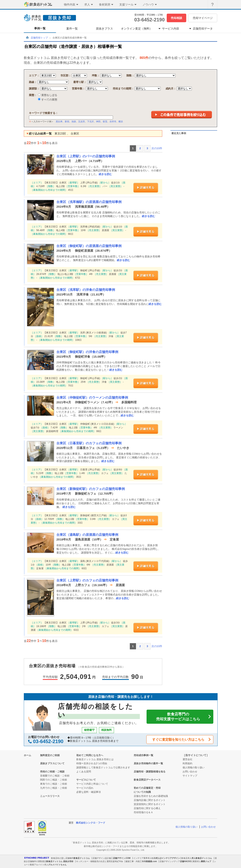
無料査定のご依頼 (50, 755)
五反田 (82, 121)
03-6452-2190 (150, 20)
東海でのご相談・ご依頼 (54, 784)
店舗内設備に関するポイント (150, 800)
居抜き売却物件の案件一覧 (148, 763)
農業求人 (197, 861)
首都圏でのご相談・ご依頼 (55, 776)
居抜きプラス (104, 29)
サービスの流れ (85, 788)
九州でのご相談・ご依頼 (54, 788)
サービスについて (86, 780)
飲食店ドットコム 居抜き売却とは (95, 759)
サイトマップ (190, 776)
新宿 (67, 121)
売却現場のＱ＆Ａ (143, 812)
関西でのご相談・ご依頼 (54, 780)
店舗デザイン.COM (122, 858)
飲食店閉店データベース (147, 780)
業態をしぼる (49, 95)
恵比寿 (59, 121)
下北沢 (90, 121)
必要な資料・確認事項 (89, 792)
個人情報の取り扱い (194, 768)
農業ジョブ (206, 861)
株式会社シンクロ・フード (91, 823)
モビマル (119, 861)
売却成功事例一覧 (144, 755)
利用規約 (187, 763)
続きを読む (105, 174)
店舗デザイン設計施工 (103, 858)
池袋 (74, 121)
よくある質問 (84, 772)
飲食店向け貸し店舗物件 (62, 858)
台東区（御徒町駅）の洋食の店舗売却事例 (87, 352)
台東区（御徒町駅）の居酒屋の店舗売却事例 (89, 246)
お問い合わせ (190, 772)
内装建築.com (150, 861)
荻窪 (105, 121)
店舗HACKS (186, 861)
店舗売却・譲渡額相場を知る (150, 772)
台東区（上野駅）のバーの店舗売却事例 (86, 156)
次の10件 (157, 148)
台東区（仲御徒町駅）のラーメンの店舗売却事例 (92, 398)
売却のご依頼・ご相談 (52, 772)
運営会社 (187, 759)
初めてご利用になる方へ (90, 755)
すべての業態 (49, 100)
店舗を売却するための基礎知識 (151, 796)
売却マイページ (203, 18)
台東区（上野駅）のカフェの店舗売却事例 (87, 580)
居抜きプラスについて (52, 763)
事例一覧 (40, 28)
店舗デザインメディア (170, 861)
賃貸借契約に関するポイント (150, 804)
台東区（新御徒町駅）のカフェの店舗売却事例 (91, 489)
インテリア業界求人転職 (145, 858)
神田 (98, 121)
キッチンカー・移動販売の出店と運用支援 (95, 861)
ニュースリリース (50, 796)
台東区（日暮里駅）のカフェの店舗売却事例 (89, 443)
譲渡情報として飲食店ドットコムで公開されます (103, 768)
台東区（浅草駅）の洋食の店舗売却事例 (86, 290)
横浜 (121, 121)
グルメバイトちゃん (57, 865)
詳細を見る (146, 188)
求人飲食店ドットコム (202, 858)
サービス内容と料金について (92, 784)
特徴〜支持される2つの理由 (92, 763)
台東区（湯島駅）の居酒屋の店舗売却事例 (87, 535)
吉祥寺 (113, 121)
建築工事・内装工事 (135, 861)
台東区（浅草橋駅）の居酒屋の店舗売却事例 (89, 202)
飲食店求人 (186, 858)
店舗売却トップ (39, 38)
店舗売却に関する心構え (147, 808)
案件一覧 (72, 29)
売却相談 (176, 18)
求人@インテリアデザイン (168, 858)
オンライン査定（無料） (137, 29)
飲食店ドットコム (82, 858)
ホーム (27, 755)
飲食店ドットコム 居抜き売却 (60, 861)
